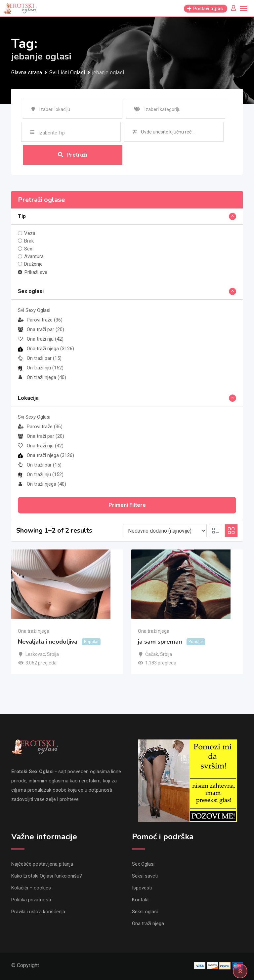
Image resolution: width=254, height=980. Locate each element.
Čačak (152, 654)
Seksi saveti (145, 876)
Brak (29, 241)
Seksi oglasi (145, 912)
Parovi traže (40, 320)
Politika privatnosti (31, 900)
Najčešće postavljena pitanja (42, 864)
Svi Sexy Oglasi (34, 311)
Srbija (53, 654)
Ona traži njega (46, 349)
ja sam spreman (160, 642)
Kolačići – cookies (31, 888)
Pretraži (72, 155)
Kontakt (140, 900)
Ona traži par (41, 330)
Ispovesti (142, 888)
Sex (28, 249)
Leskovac (35, 654)
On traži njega (42, 378)
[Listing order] (165, 531)
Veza (30, 233)
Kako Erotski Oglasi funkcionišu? (47, 876)
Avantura (34, 256)
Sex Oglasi (143, 864)
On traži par (40, 358)
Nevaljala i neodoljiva (48, 642)
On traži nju (41, 368)
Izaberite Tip (52, 133)
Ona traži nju (41, 339)
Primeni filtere (127, 505)
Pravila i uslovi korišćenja (38, 912)
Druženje (33, 264)
